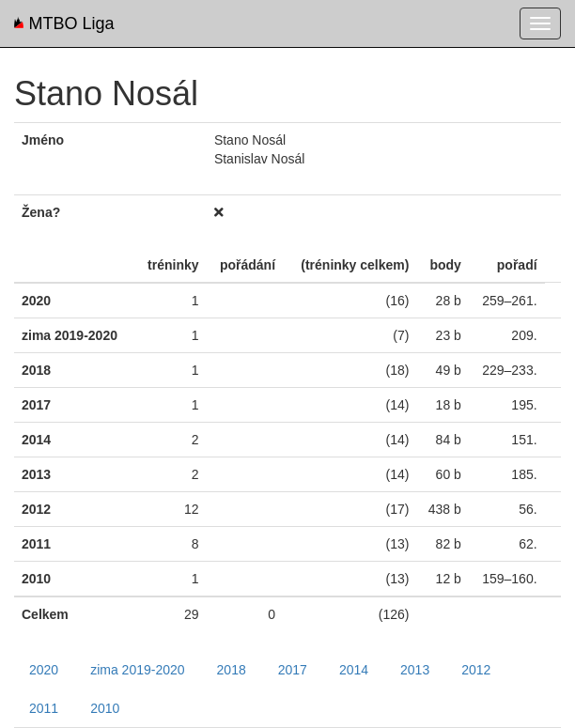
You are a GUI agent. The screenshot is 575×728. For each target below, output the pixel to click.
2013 (415, 670)
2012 (476, 670)
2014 (354, 670)
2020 (44, 670)
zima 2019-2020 (137, 670)
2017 (293, 670)
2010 (105, 708)
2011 (44, 708)
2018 (232, 670)
